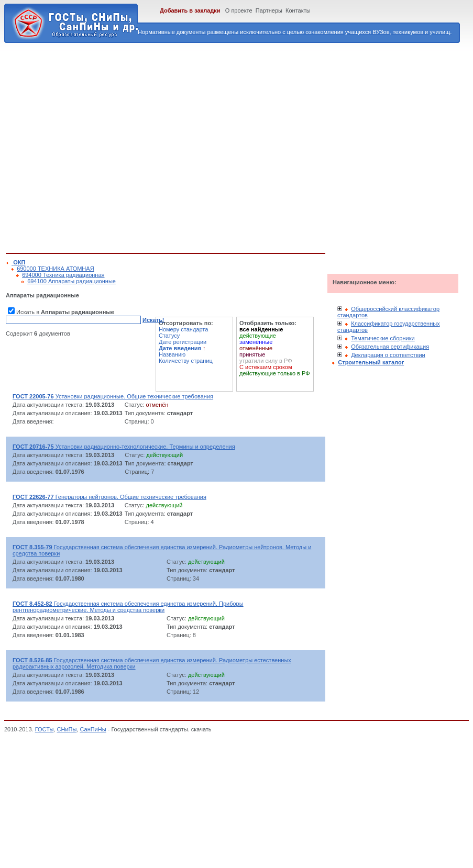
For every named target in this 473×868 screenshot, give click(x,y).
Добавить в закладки (190, 10)
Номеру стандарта (183, 329)
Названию (172, 354)
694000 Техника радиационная (63, 275)
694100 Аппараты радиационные (71, 281)
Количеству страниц (186, 361)
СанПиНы (93, 729)
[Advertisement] (98, 146)
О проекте (239, 10)
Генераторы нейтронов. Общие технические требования (109, 497)
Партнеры (269, 10)
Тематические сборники (383, 338)
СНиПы (67, 729)
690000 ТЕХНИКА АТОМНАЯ (55, 269)
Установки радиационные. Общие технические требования (113, 396)
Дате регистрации (183, 342)
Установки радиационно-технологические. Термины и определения (124, 447)
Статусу (169, 336)
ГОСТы (45, 729)
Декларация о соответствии (388, 355)
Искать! (153, 320)
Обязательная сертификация (390, 347)
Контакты (298, 10)
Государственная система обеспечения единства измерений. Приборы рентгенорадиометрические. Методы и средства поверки (128, 607)
